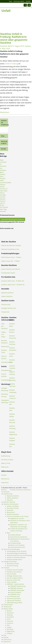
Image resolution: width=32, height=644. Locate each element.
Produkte (13, 490)
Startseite (6, 492)
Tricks (8, 463)
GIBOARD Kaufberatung (18, 586)
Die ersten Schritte (13, 508)
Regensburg (11, 631)
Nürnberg (10, 629)
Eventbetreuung (6, 370)
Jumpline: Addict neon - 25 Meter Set (13, 285)
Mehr (9, 533)
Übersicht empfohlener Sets (10, 249)
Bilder (3, 463)
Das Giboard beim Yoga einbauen (4, 209)
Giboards (10, 500)
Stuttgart (10, 633)
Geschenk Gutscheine (14, 599)
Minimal (4, 490)
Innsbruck (10, 623)
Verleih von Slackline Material (16, 557)
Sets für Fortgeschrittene (15, 578)
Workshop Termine (13, 564)
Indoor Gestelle (12, 582)
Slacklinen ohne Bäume (14, 572)
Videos (11, 460)
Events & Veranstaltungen (12, 549)
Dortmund (10, 613)
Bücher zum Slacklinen (17, 545)
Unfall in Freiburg (11, 64)
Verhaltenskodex (7, 362)
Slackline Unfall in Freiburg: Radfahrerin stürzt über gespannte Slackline (14, 38)
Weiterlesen (5, 112)
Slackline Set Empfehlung (5, 123)
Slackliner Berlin (6, 46)
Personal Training (12, 566)
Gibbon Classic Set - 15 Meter (11, 261)
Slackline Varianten (13, 514)
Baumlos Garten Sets (13, 580)
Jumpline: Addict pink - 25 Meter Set (13, 281)
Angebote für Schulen (17, 518)
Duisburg (10, 615)
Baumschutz (5, 346)
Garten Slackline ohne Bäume (11, 269)
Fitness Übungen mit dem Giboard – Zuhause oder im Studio (3, 199)
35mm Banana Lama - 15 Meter (11, 257)
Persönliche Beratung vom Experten (13, 219)
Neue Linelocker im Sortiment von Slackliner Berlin (3, 166)
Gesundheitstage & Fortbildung (17, 553)
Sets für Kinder (12, 574)
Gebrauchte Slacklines (14, 601)
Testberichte (5, 312)
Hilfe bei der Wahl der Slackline (11, 246)
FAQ (5, 635)
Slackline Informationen (11, 504)
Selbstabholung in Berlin (15, 603)
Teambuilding (6, 380)
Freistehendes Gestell (8, 273)
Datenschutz (5, 479)
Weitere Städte (8, 609)
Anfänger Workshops (10, 562)
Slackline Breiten (15, 535)
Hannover (10, 621)
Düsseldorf (10, 617)
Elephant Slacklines (7, 293)
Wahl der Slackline (9, 502)
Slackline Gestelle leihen (14, 560)
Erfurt (9, 619)
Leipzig (9, 627)
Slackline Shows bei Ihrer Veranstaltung (19, 555)
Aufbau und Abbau (4, 334)
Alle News (4, 460)
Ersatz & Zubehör (16, 592)
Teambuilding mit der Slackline (17, 551)
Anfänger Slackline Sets (9, 308)
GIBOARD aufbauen (16, 588)
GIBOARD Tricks (15, 594)
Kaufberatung (6, 456)
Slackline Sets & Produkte (15, 570)
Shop (10, 1)
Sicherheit (10, 510)
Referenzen (5, 467)
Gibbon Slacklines (7, 296)
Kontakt (28, 1)
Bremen (9, 611)
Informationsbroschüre (18, 547)
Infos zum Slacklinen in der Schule (18, 516)
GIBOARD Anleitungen (17, 590)
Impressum (5, 483)
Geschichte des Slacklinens (19, 537)
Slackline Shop (6, 305)
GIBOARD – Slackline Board (15, 584)
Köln (8, 625)
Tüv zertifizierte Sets (13, 596)
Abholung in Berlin (19, 1)
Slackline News (8, 605)
